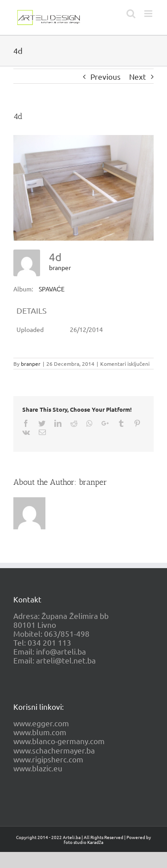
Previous (106, 76)
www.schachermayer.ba (54, 750)
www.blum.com (40, 732)
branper (60, 267)
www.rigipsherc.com (48, 759)
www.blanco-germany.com (59, 741)
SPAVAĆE (52, 289)
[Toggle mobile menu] (149, 14)
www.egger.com (41, 723)
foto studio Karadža (83, 842)
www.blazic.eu (38, 768)
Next (138, 76)
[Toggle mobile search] (131, 14)
